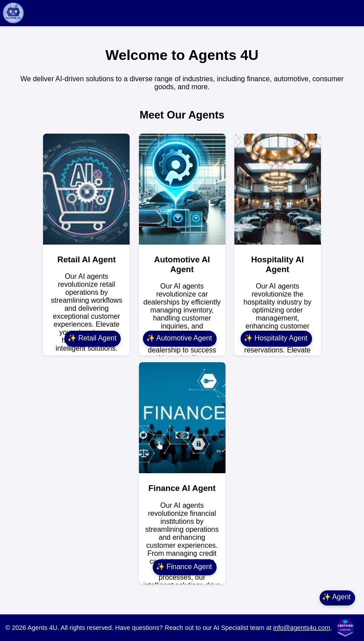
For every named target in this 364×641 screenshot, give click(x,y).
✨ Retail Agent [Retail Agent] (92, 338)
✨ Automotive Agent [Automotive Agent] (179, 338)
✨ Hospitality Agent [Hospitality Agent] (276, 338)
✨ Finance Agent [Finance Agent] (184, 567)
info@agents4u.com (302, 628)
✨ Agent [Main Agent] (336, 597)
